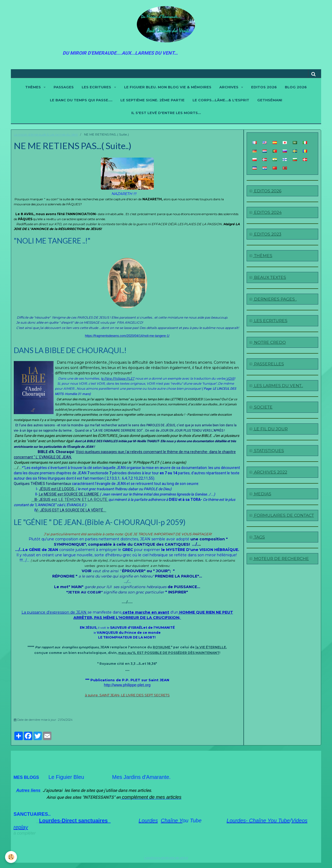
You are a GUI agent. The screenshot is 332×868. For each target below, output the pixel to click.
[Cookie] (11, 857)
